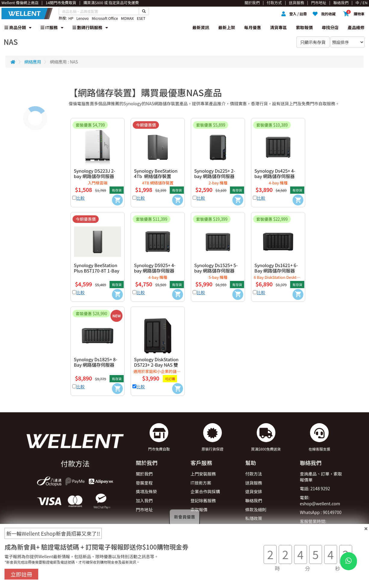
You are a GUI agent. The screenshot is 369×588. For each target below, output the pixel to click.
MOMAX (127, 18)
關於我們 (144, 474)
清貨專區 (278, 27)
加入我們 (144, 500)
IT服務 (52, 27)
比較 (80, 198)
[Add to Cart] (117, 200)
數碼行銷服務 (90, 27)
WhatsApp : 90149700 (321, 512)
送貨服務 (254, 483)
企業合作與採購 (205, 491)
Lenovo (83, 18)
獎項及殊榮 (146, 491)
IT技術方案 (201, 483)
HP (71, 18)
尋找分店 (330, 27)
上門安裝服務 (203, 474)
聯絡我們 (254, 500)
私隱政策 (254, 518)
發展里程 (144, 483)
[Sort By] (347, 42)
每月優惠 (253, 27)
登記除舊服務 (203, 500)
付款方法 (254, 474)
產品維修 (356, 27)
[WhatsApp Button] (349, 561)
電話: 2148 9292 (315, 488)
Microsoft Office (105, 18)
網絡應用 (33, 62)
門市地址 (144, 509)
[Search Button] (144, 11)
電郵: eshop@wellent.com (320, 500)
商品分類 (18, 27)
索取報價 (304, 27)
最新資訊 (201, 27)
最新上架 (227, 27)
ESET (141, 18)
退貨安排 (254, 491)
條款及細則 (256, 509)
